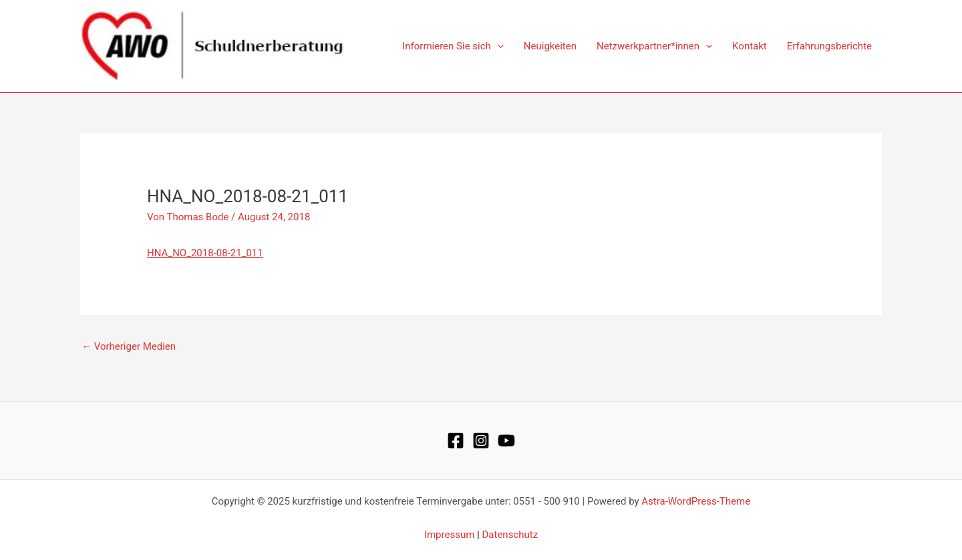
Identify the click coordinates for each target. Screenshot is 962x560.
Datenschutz (510, 535)
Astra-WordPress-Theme (696, 501)
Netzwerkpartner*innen (654, 46)
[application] (497, 46)
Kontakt (750, 46)
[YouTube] (506, 441)
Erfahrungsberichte (829, 46)
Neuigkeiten (550, 46)
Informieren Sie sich (453, 46)
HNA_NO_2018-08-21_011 (205, 253)
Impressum (449, 535)
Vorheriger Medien (129, 346)
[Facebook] (456, 441)
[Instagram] (481, 441)
